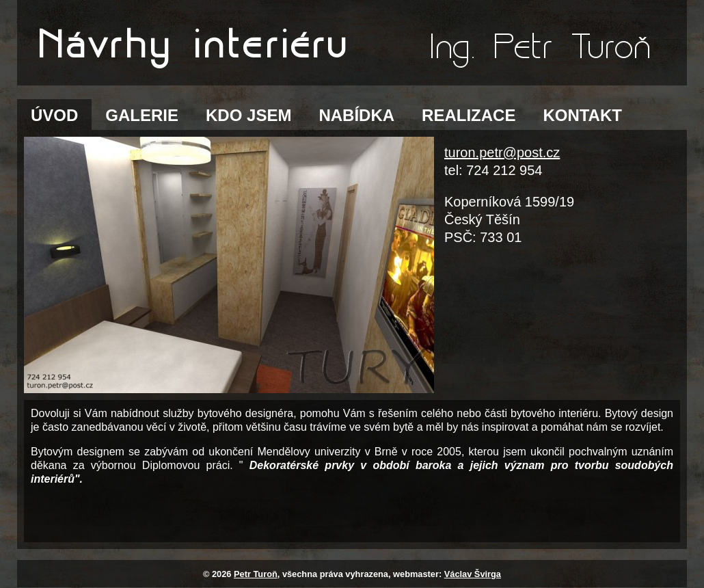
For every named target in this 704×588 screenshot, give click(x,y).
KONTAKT (582, 115)
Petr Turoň (256, 574)
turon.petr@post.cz (502, 152)
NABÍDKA (356, 115)
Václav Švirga (473, 574)
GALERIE (142, 115)
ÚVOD (54, 115)
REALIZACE (469, 115)
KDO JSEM (248, 115)
